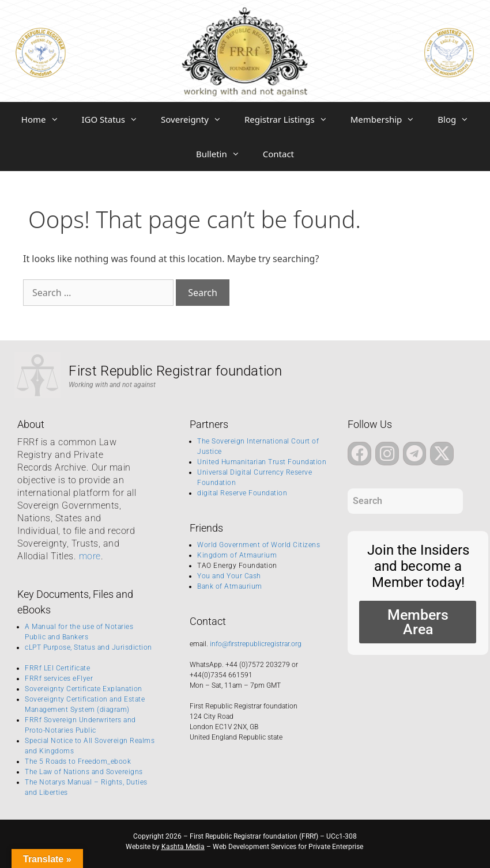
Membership (389, 119)
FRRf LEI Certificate (57, 668)
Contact (278, 154)
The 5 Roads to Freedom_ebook (78, 761)
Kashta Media (183, 847)
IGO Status (116, 119)
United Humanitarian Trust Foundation (262, 462)
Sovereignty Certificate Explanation (84, 689)
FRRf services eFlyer (59, 679)
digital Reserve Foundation (242, 493)
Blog (459, 119)
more (90, 556)
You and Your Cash (229, 576)
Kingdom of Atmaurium (237, 555)
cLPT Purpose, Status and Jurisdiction (88, 647)
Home (46, 119)
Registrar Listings (292, 119)
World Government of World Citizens (259, 545)
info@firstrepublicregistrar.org (256, 644)
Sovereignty (197, 119)
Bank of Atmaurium (230, 586)
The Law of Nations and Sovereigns (84, 772)
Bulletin (224, 154)
